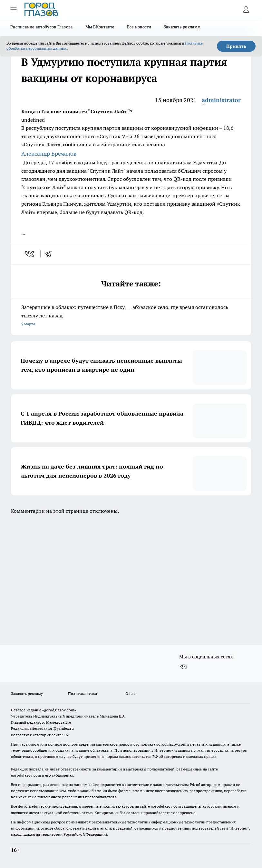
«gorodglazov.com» (59, 710)
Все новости (139, 27)
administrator (221, 100)
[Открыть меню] (14, 9)
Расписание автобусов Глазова (42, 27)
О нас (130, 693)
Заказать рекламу (182, 27)
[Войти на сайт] (246, 9)
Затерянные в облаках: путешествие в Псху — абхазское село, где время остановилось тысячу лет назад (131, 316)
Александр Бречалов (49, 154)
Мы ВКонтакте (100, 27)
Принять (236, 46)
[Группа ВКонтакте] (183, 667)
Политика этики (82, 693)
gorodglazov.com (171, 744)
